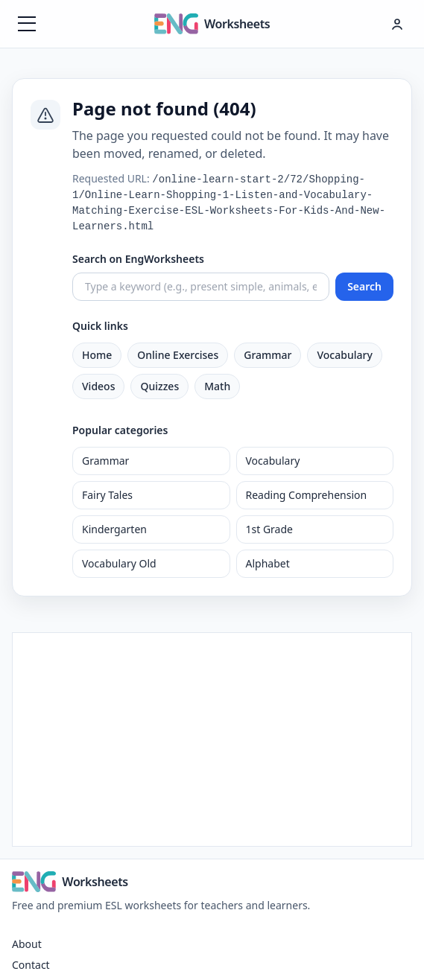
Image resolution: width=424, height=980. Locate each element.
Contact (31, 965)
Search (364, 286)
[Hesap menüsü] (397, 24)
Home (97, 355)
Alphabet (268, 563)
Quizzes (159, 386)
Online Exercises (178, 355)
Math (217, 386)
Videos (98, 386)
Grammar (268, 355)
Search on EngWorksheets (138, 259)
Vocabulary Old (119, 563)
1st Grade (269, 529)
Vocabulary (344, 355)
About (27, 944)
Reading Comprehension (307, 495)
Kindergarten (114, 529)
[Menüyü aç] (27, 24)
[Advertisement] (212, 737)
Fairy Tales (107, 495)
